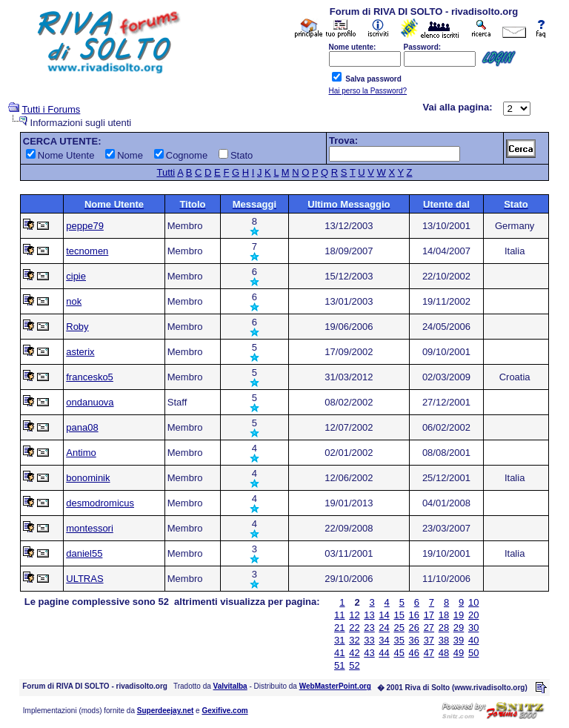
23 (369, 628)
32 (354, 640)
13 (369, 615)
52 (354, 665)
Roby (77, 327)
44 (384, 653)
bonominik (88, 478)
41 (339, 653)
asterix (80, 352)
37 (429, 640)
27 (429, 628)
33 (369, 640)
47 (429, 653)
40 (473, 640)
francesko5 (90, 377)
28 (444, 628)
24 (384, 628)
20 (473, 615)
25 (399, 628)
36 (414, 640)
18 (444, 615)
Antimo (81, 453)
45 (399, 653)
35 (399, 640)
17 (429, 615)
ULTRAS (84, 579)
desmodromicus (100, 503)
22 (354, 628)
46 (414, 653)
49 (459, 653)
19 (459, 615)
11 (339, 615)
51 (339, 665)
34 (384, 640)
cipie (76, 276)
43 (369, 653)
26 (414, 628)
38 (444, 640)
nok (74, 301)
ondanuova (90, 402)
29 (459, 628)
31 (339, 640)
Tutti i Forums (51, 109)
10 (473, 602)
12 (354, 615)
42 (354, 653)
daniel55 (84, 553)
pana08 (82, 427)
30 (473, 628)
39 (459, 640)
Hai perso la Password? (368, 91)
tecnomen (87, 251)
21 (339, 628)
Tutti (166, 172)
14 (384, 615)
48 (444, 653)
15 (399, 615)
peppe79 (85, 226)
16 (414, 615)
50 (473, 653)
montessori (90, 528)
